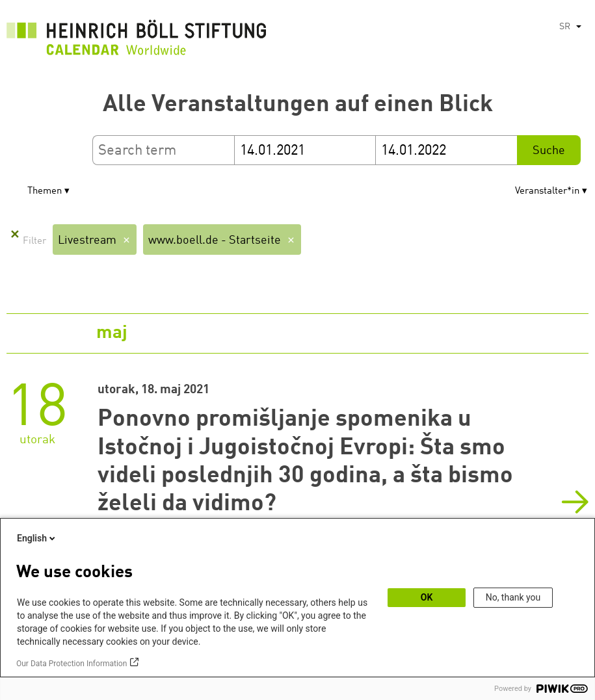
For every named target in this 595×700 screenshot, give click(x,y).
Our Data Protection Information (72, 664)
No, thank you (513, 597)
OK (427, 597)
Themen (45, 191)
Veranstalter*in (547, 191)
